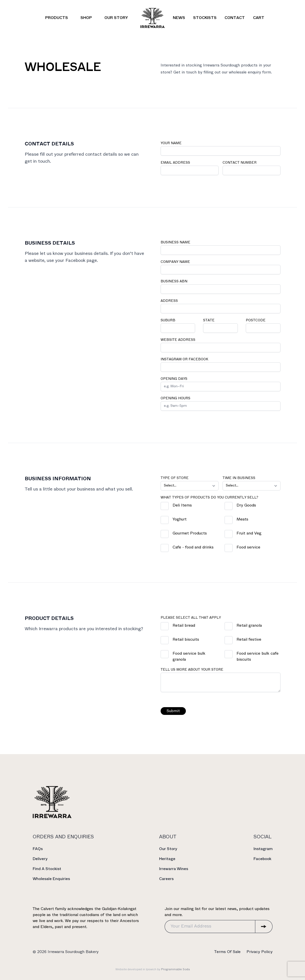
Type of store (175, 478)
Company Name (176, 262)
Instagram (263, 849)
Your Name (172, 143)
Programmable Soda (175, 969)
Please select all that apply (191, 618)
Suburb (168, 320)
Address (170, 301)
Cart (259, 18)
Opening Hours (176, 398)
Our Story (168, 849)
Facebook (262, 859)
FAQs (38, 849)
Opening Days (174, 379)
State (209, 320)
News (179, 18)
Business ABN (174, 281)
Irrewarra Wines (174, 869)
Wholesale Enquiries (51, 879)
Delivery (40, 859)
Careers (166, 879)
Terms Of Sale (227, 952)
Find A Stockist (47, 869)
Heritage (167, 859)
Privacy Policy (260, 952)
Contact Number (240, 163)
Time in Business (239, 478)
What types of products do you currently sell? (210, 498)
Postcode (256, 320)
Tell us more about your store (192, 670)
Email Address (176, 163)
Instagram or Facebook (185, 359)
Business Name (176, 243)
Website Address (178, 340)
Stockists (205, 18)
